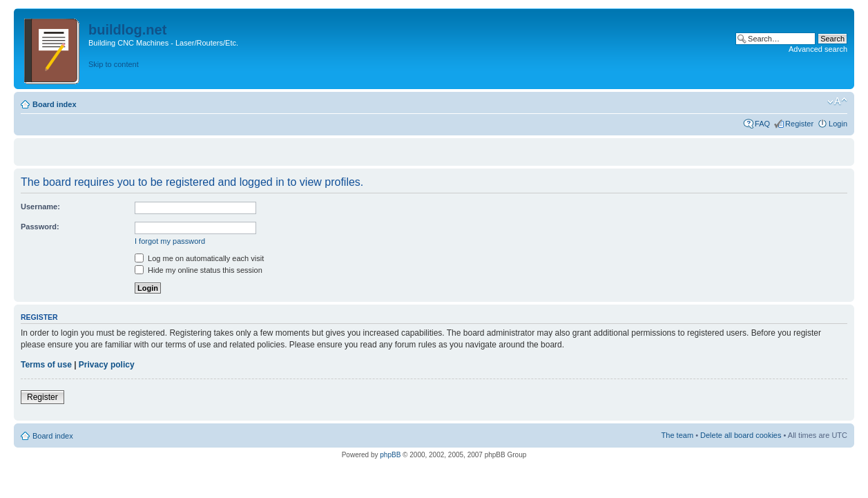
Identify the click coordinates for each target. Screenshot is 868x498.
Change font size (837, 102)
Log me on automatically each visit (199, 258)
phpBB (390, 455)
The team (677, 435)
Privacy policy (107, 365)
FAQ (762, 124)
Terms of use (46, 365)
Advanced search (818, 49)
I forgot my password (170, 241)
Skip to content (114, 64)
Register (799, 124)
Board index (55, 104)
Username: (40, 207)
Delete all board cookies (741, 435)
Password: (40, 227)
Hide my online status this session (199, 270)
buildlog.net (127, 30)
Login (838, 124)
